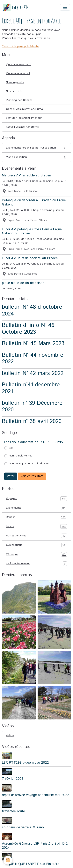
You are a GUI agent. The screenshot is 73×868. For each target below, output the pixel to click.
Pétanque (36, 554)
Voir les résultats (32, 476)
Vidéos (10, 736)
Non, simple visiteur (21, 456)
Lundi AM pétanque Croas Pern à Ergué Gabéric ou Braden (32, 231)
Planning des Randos (19, 100)
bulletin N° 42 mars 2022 (33, 373)
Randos (36, 517)
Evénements (36, 508)
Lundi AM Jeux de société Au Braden (30, 258)
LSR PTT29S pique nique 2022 (25, 763)
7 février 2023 (13, 779)
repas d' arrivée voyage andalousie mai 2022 (36, 795)
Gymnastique (36, 545)
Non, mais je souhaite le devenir (29, 464)
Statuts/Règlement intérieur (24, 118)
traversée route (13, 811)
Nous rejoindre (15, 82)
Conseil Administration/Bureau (25, 109)
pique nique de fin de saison (23, 283)
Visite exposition (36, 157)
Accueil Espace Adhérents (22, 127)
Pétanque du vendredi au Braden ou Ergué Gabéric (34, 202)
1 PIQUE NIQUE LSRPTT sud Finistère (31, 864)
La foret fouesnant (36, 564)
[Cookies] (8, 860)
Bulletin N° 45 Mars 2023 (33, 343)
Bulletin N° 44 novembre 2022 (33, 358)
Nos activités (14, 91)
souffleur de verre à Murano (23, 827)
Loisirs (36, 526)
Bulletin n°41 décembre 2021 (31, 388)
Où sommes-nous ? (18, 73)
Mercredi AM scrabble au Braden (26, 175)
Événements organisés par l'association (36, 148)
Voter (11, 476)
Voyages (36, 499)
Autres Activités (36, 536)
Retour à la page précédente (20, 46)
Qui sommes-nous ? (18, 64)
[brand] (16, 7)
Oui (11, 448)
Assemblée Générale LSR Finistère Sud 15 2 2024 (35, 846)
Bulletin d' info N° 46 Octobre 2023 (28, 329)
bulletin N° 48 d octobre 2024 (32, 310)
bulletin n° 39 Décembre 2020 (32, 406)
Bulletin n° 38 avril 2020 (32, 421)
